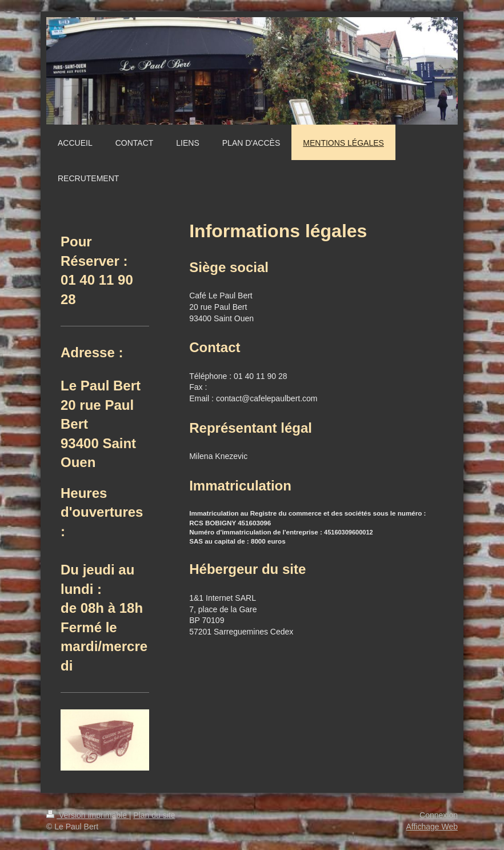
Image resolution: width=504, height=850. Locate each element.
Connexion (439, 815)
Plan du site (154, 815)
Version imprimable (88, 815)
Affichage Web (432, 827)
